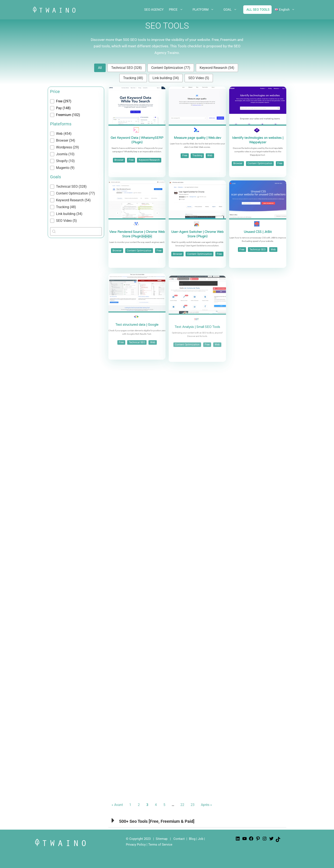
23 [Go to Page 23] (193, 805)
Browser (119, 160)
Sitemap (162, 839)
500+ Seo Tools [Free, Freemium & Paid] (157, 821)
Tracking (197, 155)
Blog (192, 839)
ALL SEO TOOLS (258, 10)
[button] (100, 68)
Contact (179, 839)
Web (210, 155)
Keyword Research (149, 160)
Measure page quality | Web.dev (197, 138)
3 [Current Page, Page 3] (147, 805)
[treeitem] (76, 101)
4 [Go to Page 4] (156, 805)
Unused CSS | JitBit (258, 251)
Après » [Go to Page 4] (206, 805)
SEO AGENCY (154, 10)
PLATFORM (206, 10)
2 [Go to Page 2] (139, 805)
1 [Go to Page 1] (130, 805)
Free (131, 160)
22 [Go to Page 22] (182, 805)
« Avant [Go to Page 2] (117, 805)
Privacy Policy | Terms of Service (149, 845)
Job (201, 839)
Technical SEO (258, 269)
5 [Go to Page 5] (164, 805)
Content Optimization (260, 163)
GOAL (233, 10)
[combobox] (76, 231)
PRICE (179, 10)
